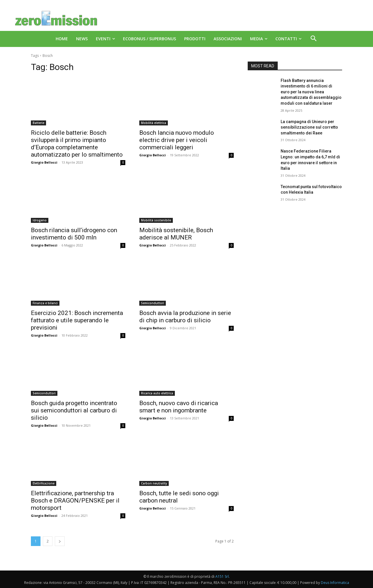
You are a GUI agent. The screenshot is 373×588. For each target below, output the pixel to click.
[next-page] (60, 541)
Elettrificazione (44, 483)
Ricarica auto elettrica (157, 393)
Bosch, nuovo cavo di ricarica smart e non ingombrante (179, 407)
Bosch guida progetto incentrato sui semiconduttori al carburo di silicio (74, 410)
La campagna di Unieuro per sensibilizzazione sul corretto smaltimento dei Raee (309, 127)
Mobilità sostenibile (156, 220)
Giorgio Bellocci (44, 162)
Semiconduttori (153, 303)
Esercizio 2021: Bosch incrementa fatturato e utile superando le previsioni (77, 320)
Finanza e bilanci (45, 303)
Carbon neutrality (154, 483)
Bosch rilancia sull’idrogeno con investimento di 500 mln (74, 234)
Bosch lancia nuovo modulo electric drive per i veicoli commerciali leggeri (177, 140)
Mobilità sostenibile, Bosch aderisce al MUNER (176, 234)
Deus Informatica (335, 583)
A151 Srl (222, 576)
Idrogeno (40, 220)
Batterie (38, 123)
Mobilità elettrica (154, 123)
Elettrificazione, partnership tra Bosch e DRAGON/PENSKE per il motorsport (75, 501)
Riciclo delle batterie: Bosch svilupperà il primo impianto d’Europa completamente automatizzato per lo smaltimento (77, 144)
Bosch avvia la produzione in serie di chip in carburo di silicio (185, 317)
